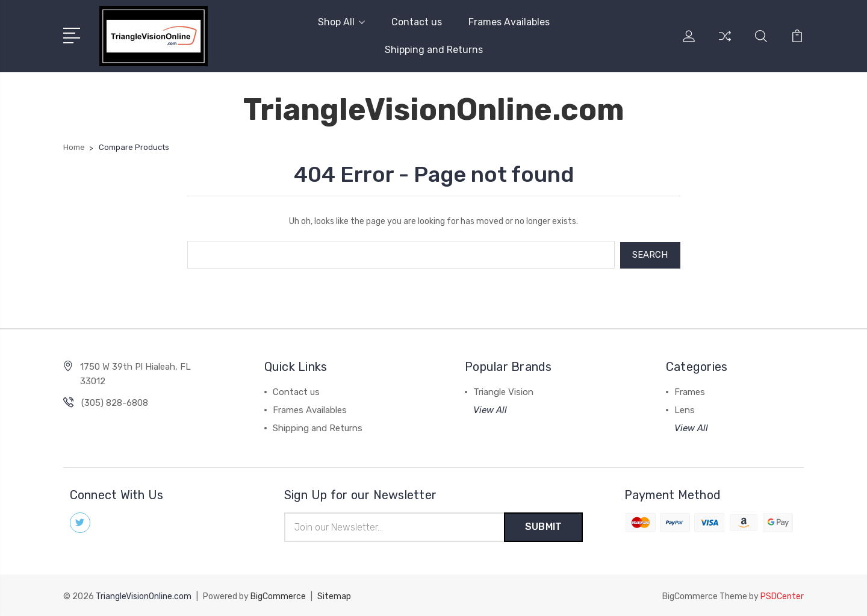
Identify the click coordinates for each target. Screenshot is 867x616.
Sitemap (334, 595)
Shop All (341, 22)
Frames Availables (509, 22)
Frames (690, 391)
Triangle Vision (503, 391)
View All (490, 409)
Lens (685, 409)
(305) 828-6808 (115, 402)
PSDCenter (782, 595)
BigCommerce (278, 595)
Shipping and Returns (434, 50)
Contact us (417, 22)
